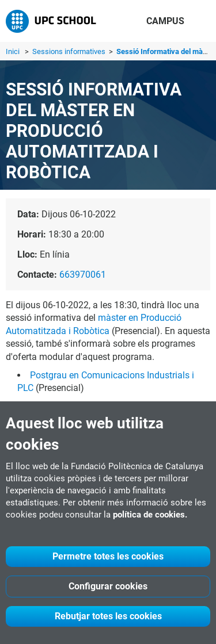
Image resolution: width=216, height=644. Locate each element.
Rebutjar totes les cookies (108, 616)
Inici (13, 51)
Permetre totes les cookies (108, 556)
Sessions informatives (70, 51)
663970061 (83, 275)
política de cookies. (150, 515)
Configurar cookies (108, 586)
